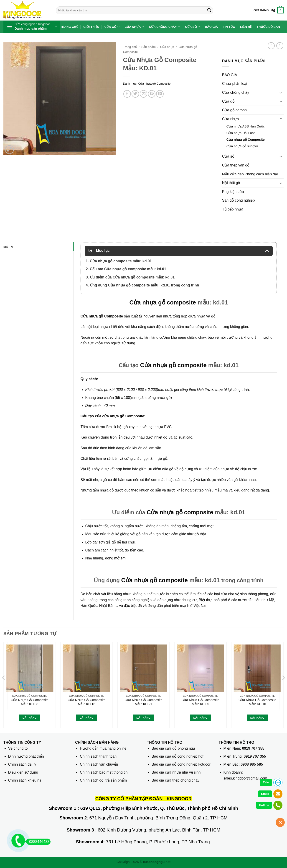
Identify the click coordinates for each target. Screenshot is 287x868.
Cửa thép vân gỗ (236, 165)
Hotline (264, 805)
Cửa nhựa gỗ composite (163, 302)
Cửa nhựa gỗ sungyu (242, 146)
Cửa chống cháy (165, 27)
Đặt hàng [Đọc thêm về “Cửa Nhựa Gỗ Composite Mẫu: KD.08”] (30, 718)
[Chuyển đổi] (281, 93)
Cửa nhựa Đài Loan (241, 133)
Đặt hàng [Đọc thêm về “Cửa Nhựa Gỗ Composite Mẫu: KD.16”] (86, 718)
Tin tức (229, 27)
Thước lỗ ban (268, 27)
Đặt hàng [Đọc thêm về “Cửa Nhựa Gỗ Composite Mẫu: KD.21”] (143, 718)
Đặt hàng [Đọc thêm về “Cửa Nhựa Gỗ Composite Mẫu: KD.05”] (201, 718)
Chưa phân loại (235, 84)
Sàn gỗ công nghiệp (239, 200)
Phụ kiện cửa (233, 192)
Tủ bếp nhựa (233, 209)
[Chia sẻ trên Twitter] (135, 94)
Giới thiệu (91, 27)
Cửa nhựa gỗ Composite (154, 84)
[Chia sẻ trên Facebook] (127, 94)
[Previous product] (280, 46)
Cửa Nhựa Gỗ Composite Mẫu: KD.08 (30, 702)
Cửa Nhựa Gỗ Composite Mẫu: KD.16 (86, 702)
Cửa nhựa (134, 27)
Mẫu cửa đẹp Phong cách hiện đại (250, 174)
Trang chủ (69, 27)
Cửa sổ (192, 27)
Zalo (266, 782)
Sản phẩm (149, 47)
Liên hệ (246, 27)
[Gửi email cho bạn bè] (143, 94)
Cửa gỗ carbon (234, 110)
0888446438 (38, 842)
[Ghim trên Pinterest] (152, 94)
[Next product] (271, 46)
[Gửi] (209, 10)
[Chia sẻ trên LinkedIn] (160, 94)
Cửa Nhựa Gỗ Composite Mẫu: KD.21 (144, 702)
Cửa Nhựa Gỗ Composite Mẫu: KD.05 (201, 702)
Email (265, 794)
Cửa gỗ (112, 27)
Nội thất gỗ (231, 183)
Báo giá (212, 27)
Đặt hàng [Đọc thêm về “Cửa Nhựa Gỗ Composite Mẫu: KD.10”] (257, 718)
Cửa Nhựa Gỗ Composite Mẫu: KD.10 (257, 702)
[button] (269, 10)
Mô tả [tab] (8, 247)
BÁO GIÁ (230, 75)
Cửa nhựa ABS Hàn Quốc (246, 126)
